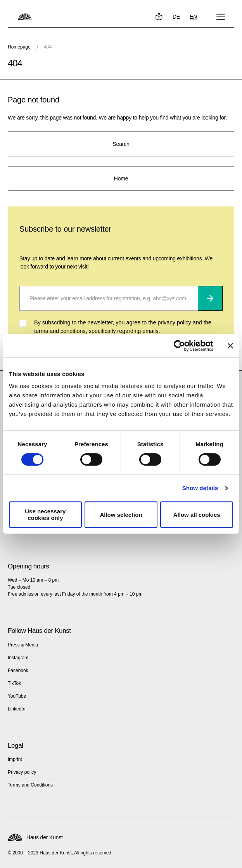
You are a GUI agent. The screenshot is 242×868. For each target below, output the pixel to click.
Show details (200, 488)
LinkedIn (16, 709)
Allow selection (121, 515)
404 (48, 47)
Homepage (19, 47)
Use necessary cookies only (45, 515)
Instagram (18, 658)
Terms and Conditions (30, 785)
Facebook (18, 670)
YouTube (17, 696)
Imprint (15, 759)
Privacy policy (22, 772)
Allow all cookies (197, 515)
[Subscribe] (210, 298)
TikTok (14, 683)
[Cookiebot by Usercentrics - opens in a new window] (179, 346)
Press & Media (23, 645)
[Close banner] (230, 346)
